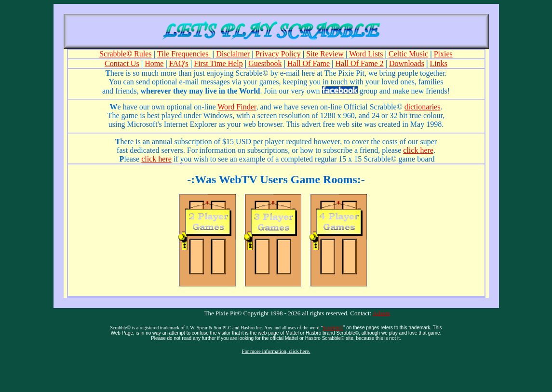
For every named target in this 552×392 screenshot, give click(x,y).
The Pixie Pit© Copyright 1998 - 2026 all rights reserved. (276, 313)
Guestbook (265, 63)
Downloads (407, 63)
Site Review (325, 54)
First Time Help (218, 63)
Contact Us (122, 63)
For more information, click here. (276, 351)
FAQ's (179, 63)
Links (438, 63)
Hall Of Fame (309, 63)
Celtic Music (408, 54)
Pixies (443, 54)
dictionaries (423, 107)
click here (156, 159)
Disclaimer (233, 54)
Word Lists (366, 54)
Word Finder (237, 107)
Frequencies (190, 54)
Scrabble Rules (125, 54)
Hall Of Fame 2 (360, 63)
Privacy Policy (278, 54)
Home (154, 63)
